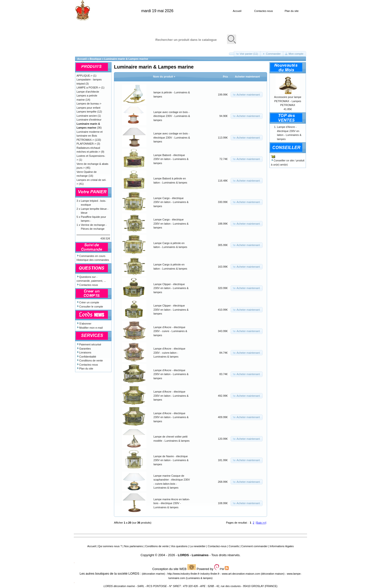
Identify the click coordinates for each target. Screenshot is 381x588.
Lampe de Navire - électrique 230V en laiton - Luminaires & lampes (171, 460)
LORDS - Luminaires (193, 555)
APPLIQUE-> (84, 76)
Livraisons (84, 352)
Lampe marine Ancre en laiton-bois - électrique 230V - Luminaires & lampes (172, 503)
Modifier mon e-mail (90, 328)
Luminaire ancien (87, 116)
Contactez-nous (264, 11)
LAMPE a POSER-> (88, 88)
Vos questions (179, 546)
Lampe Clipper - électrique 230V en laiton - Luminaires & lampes (171, 288)
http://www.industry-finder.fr (184, 574)
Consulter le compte (90, 307)
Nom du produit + (164, 77)
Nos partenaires (134, 546)
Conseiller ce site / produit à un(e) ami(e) (288, 160)
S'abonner (84, 324)
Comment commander (254, 546)
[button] (232, 54)
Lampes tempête (87, 112)
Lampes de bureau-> (89, 104)
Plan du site (291, 11)
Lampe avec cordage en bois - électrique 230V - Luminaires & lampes (172, 116)
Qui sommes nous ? (110, 546)
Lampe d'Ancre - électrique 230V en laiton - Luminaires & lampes (171, 374)
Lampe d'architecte (88, 92)
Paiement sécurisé (89, 344)
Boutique (95, 59)
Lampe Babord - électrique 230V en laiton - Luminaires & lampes (171, 159)
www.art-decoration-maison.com (241, 574)
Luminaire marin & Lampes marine (126, 59)
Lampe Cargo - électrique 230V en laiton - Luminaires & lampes (171, 202)
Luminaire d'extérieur (89, 120)
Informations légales (282, 546)
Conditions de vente (90, 360)
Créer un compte (88, 302)
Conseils (234, 546)
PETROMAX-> (85, 140)
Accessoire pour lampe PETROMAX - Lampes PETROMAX (288, 101)
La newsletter (198, 546)
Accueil (237, 11)
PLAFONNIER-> (86, 144)
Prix (225, 77)
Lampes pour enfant (88, 108)
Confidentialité (86, 357)
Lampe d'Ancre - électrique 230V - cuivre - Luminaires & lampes (170, 331)
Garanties (84, 349)
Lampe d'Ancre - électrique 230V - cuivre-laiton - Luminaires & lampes (169, 353)
